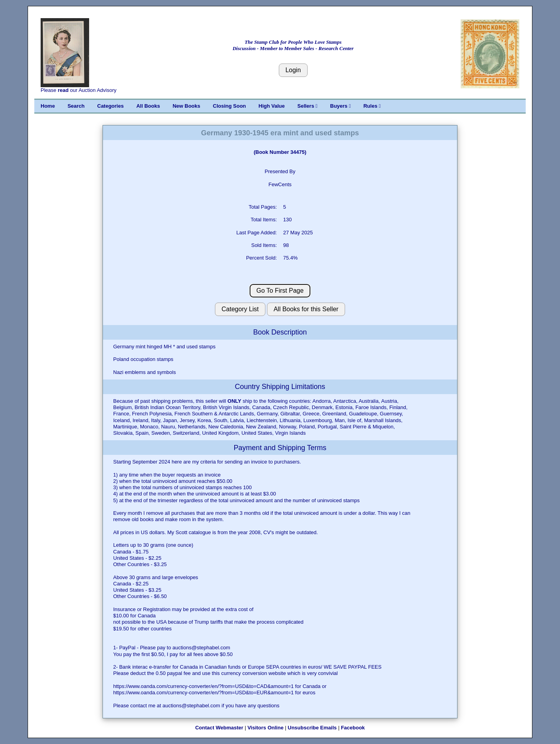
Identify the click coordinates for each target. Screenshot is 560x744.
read (63, 90)
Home (48, 106)
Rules (372, 106)
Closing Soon (230, 106)
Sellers (307, 106)
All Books (148, 106)
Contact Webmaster (219, 728)
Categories (111, 106)
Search (76, 106)
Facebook (353, 728)
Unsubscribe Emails (312, 728)
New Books (187, 106)
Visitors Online (265, 728)
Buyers (340, 106)
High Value (272, 106)
